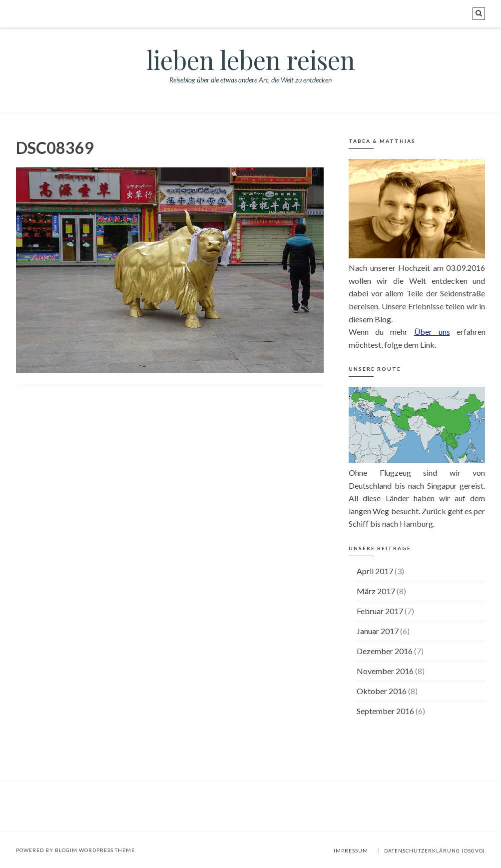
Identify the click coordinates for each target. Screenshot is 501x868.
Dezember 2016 (385, 651)
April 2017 (375, 571)
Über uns (432, 332)
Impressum (351, 851)
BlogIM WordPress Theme (95, 850)
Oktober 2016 (382, 691)
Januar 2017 (378, 631)
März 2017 (376, 591)
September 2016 (385, 711)
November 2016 (385, 671)
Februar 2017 (380, 611)
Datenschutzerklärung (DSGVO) (435, 851)
